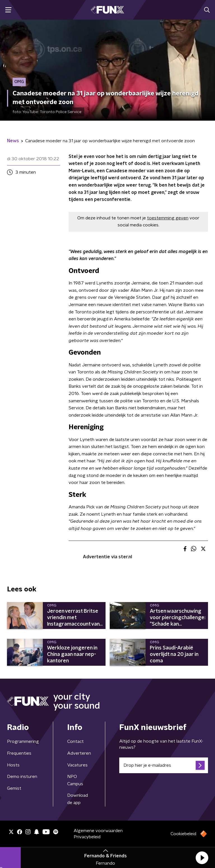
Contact (75, 741)
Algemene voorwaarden (98, 831)
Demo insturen (22, 777)
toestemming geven (168, 218)
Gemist (14, 788)
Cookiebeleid (183, 834)
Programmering (23, 741)
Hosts (13, 765)
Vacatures (77, 765)
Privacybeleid (87, 837)
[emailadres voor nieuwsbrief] (164, 765)
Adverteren (79, 753)
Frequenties (19, 753)
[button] (202, 858)
